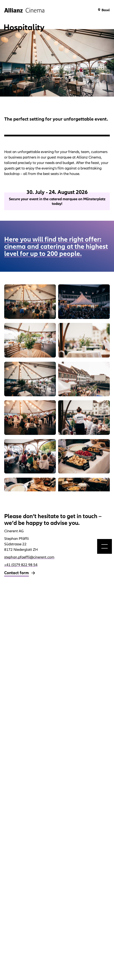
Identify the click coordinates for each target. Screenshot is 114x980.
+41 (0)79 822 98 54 (21, 565)
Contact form (17, 573)
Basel (106, 10)
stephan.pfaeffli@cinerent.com (29, 557)
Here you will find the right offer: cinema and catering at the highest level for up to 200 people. (56, 246)
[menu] (105, 546)
